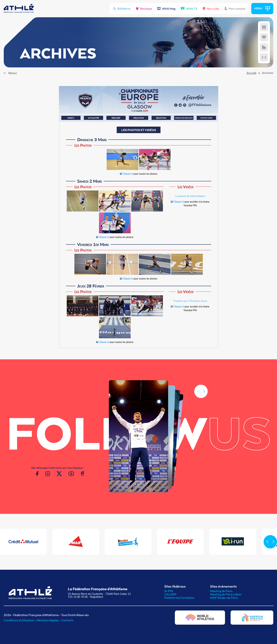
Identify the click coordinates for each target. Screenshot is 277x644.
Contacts (67, 620)
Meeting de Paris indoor (226, 594)
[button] (204, 402)
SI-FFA (169, 591)
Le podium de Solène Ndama (190, 196)
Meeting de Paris (221, 591)
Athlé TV (189, 9)
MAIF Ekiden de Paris (224, 598)
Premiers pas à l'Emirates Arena (190, 301)
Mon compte (235, 9)
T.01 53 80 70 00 (78, 597)
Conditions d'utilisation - (20, 620)
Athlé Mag (166, 9)
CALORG (170, 594)
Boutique (144, 9)
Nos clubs (211, 9)
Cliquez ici (128, 174)
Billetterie (122, 9)
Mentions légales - (49, 620)
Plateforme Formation (179, 598)
